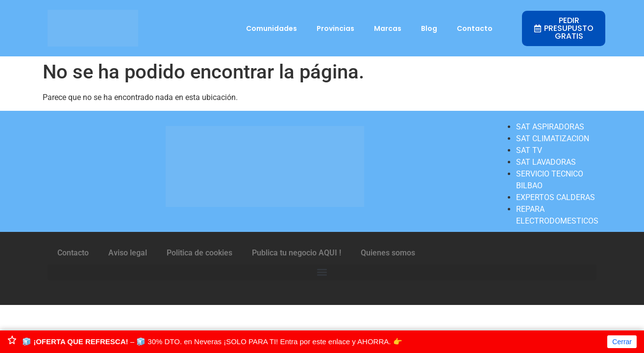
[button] (322, 272)
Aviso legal (128, 253)
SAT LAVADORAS (546, 162)
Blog (429, 28)
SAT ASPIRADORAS (550, 127)
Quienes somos (388, 253)
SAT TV (529, 150)
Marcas (388, 28)
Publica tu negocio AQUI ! (297, 253)
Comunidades (272, 28)
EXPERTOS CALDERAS (556, 197)
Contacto (475, 28)
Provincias (335, 28)
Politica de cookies (199, 253)
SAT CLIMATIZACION (553, 139)
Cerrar (622, 342)
